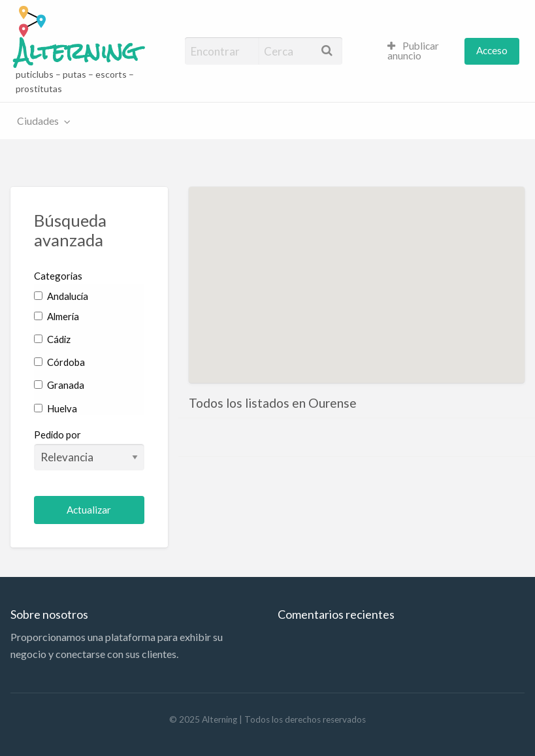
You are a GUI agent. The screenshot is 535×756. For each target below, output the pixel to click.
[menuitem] (420, 51)
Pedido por (89, 450)
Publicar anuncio (413, 51)
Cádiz (52, 339)
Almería (57, 316)
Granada (59, 385)
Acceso (492, 50)
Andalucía (61, 296)
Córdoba (59, 362)
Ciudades (38, 121)
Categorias (58, 276)
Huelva (56, 408)
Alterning (77, 52)
